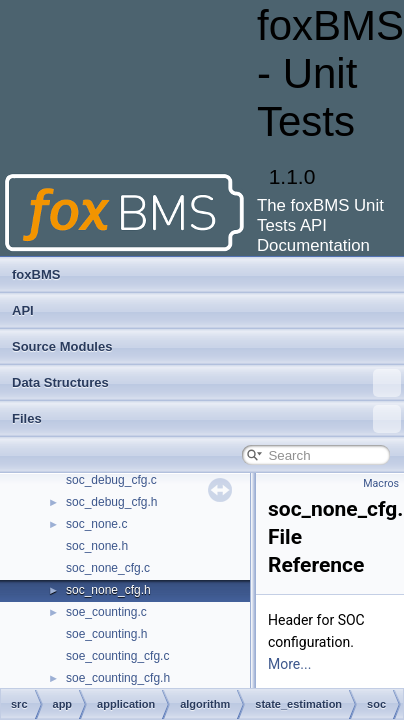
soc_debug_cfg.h (111, 502)
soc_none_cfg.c (108, 568)
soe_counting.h (106, 634)
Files (206, 419)
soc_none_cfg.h (108, 590)
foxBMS (36, 274)
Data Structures (206, 383)
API (23, 310)
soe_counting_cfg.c (117, 656)
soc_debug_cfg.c (111, 480)
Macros (381, 483)
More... (289, 664)
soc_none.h (97, 546)
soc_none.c (96, 524)
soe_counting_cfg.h (118, 678)
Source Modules (62, 346)
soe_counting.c (106, 612)
